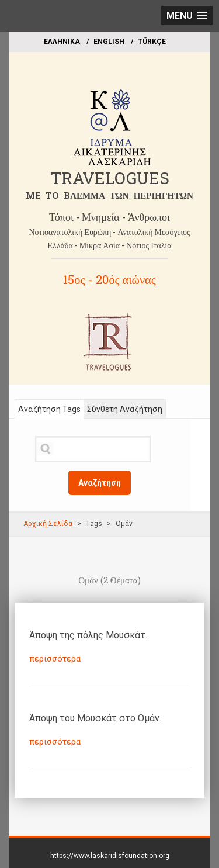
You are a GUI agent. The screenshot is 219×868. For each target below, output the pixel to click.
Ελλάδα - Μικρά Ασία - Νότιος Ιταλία (109, 245)
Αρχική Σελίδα (48, 524)
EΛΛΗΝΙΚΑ (62, 42)
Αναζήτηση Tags (49, 409)
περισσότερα (55, 659)
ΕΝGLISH (109, 42)
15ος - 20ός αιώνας (109, 279)
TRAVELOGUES (110, 178)
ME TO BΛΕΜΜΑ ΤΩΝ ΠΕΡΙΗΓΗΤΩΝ (109, 195)
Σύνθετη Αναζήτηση (125, 409)
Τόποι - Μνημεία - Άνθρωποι (109, 217)
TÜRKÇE (152, 42)
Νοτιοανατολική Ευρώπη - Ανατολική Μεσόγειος (109, 232)
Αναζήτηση (100, 483)
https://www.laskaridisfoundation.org (110, 856)
